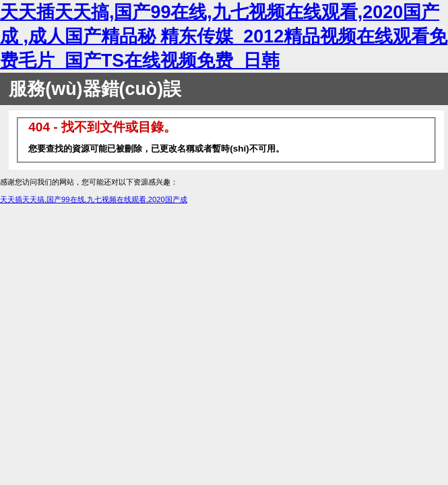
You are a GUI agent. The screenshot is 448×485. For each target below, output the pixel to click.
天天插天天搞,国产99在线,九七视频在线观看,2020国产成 (94, 199)
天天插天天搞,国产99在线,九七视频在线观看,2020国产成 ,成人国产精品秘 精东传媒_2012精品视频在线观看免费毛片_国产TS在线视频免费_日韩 (224, 36)
